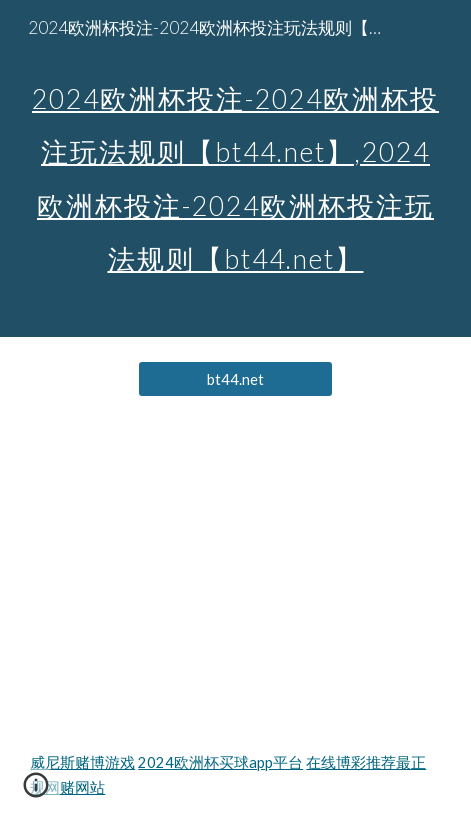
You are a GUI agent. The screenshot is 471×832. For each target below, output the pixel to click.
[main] (235, 168)
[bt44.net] (236, 379)
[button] (36, 792)
